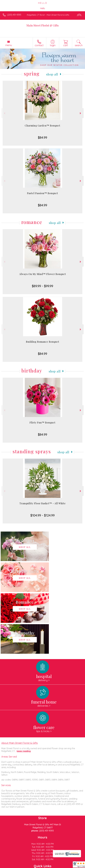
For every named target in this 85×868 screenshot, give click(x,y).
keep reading (24, 689)
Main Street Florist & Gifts (43, 25)
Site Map (62, 866)
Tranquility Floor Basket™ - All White (43, 503)
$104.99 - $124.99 (43, 515)
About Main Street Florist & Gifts (20, 681)
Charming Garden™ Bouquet (43, 126)
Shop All (52, 74)
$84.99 (43, 137)
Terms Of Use (10, 866)
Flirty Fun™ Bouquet (43, 423)
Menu (9, 45)
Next (81, 113)
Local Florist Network (45, 866)
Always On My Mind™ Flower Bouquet (43, 274)
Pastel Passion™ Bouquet (43, 193)
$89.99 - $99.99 (43, 286)
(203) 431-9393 (14, 15)
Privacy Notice (26, 866)
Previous (4, 113)
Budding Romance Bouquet (43, 342)
